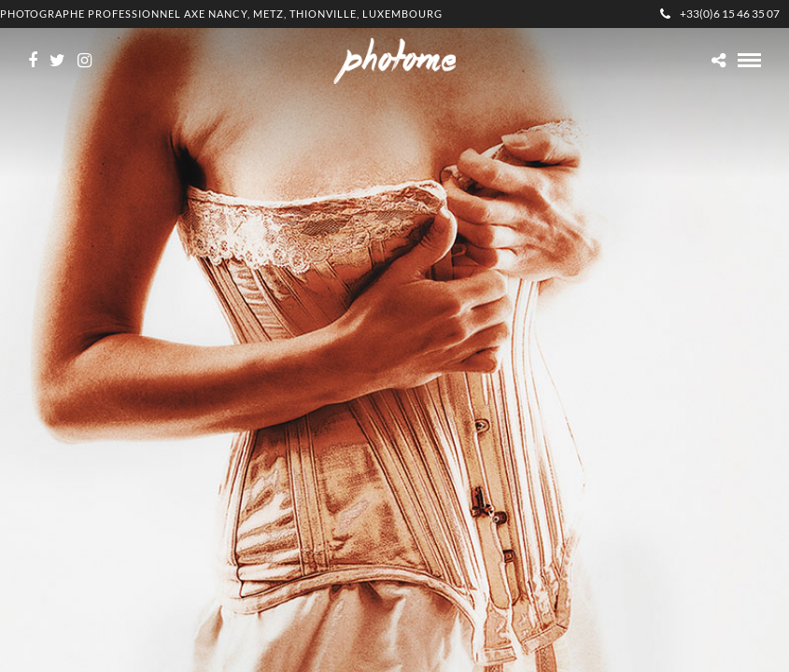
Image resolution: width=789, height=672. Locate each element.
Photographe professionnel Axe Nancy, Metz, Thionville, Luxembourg (221, 14)
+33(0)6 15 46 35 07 (720, 14)
